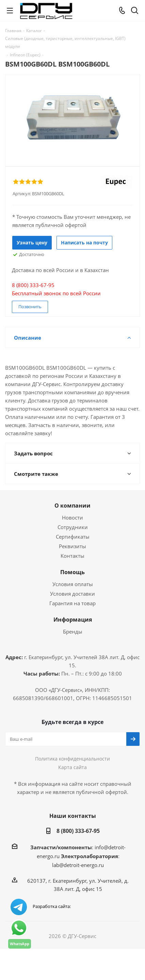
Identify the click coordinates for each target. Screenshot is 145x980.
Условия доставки (72, 594)
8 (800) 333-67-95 (78, 831)
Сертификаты (73, 537)
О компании (72, 506)
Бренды (73, 631)
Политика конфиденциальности (72, 759)
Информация (73, 620)
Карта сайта (72, 767)
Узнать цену (32, 243)
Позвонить (30, 307)
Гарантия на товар (72, 603)
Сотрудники (73, 527)
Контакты (72, 556)
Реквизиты (72, 546)
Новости (72, 517)
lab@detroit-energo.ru (78, 865)
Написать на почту (84, 243)
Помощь (72, 572)
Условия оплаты (73, 584)
